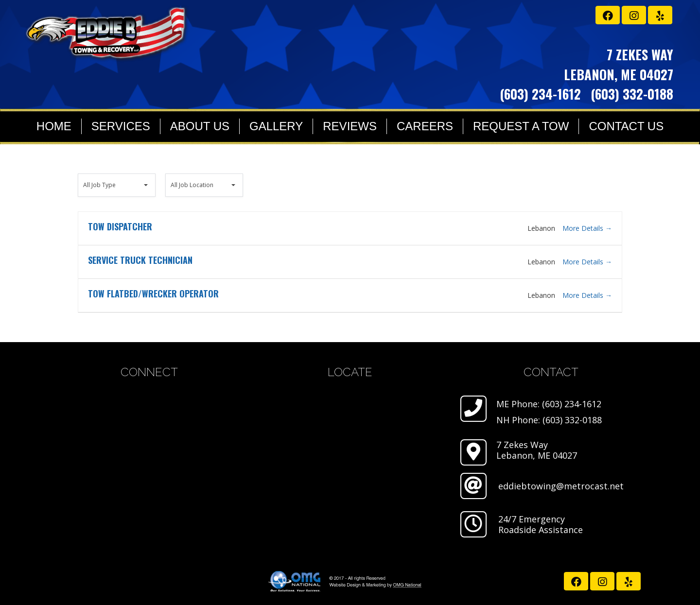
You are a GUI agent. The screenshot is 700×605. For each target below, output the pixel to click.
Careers (425, 126)
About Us (200, 126)
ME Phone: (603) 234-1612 (549, 404)
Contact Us (626, 126)
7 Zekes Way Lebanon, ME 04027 (537, 450)
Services (121, 126)
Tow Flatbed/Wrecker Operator (153, 294)
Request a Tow (521, 126)
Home (54, 126)
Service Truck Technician (140, 260)
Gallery (276, 126)
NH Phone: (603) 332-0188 (549, 420)
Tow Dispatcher (120, 226)
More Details (587, 228)
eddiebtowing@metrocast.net (561, 486)
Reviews (350, 126)
